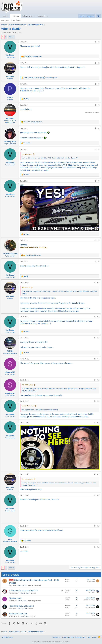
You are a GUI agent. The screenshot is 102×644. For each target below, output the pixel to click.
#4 (99, 105)
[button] (34, 16)
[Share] (95, 42)
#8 (99, 241)
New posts (5, 20)
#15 (98, 401)
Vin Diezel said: (27, 385)
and (33, 56)
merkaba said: (27, 154)
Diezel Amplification (34, 601)
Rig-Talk (33, 616)
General (33, 593)
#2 (99, 63)
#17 (98, 474)
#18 (98, 495)
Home (6, 16)
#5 (99, 128)
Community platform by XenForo (51, 642)
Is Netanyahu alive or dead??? (23, 591)
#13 (98, 359)
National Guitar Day (18, 614)
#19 (98, 526)
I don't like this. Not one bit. (22, 606)
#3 (99, 84)
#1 (99, 42)
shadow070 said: (28, 406)
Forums (15, 16)
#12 (98, 338)
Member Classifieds (34, 585)
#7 (99, 181)
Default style (7, 637)
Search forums (16, 20)
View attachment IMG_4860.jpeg (34, 247)
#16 (98, 422)
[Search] (98, 16)
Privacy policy (80, 637)
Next (11, 37)
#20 (98, 547)
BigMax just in (15, 598)
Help (89, 637)
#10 (98, 283)
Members (42, 16)
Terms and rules (68, 637)
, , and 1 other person (41, 78)
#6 (99, 149)
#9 (99, 262)
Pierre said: (26, 287)
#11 (98, 317)
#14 (98, 380)
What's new (27, 16)
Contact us (56, 637)
